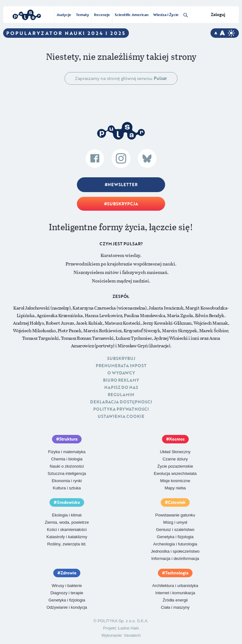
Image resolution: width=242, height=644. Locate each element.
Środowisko (68, 502)
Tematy (83, 14)
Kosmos (177, 439)
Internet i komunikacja (175, 593)
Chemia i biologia (67, 459)
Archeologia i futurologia (175, 544)
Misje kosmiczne (175, 481)
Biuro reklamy (121, 380)
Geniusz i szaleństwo (175, 530)
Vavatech (132, 635)
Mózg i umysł (175, 522)
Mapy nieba (175, 488)
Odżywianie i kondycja (67, 607)
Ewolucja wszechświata (175, 473)
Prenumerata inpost (121, 366)
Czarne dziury (175, 459)
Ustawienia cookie (121, 416)
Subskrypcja (123, 204)
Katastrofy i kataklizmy (67, 537)
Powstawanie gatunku (175, 515)
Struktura (68, 439)
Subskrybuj (121, 358)
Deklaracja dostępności (121, 402)
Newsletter (123, 185)
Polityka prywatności (121, 409)
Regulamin (121, 395)
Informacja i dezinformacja (175, 559)
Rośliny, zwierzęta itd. (67, 544)
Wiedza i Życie (166, 14)
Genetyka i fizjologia (175, 537)
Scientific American (132, 14)
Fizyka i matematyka (67, 452)
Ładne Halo (129, 628)
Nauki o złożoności (67, 466)
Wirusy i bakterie (67, 586)
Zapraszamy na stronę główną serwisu (121, 78)
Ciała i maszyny (175, 607)
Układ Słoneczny (175, 452)
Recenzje (102, 14)
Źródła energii (175, 600)
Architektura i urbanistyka (175, 586)
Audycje (64, 14)
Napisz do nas (121, 387)
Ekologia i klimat (67, 515)
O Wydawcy (121, 373)
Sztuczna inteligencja (67, 473)
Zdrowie (68, 573)
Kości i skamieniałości (67, 530)
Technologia (177, 573)
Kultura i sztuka (67, 488)
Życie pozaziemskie (175, 466)
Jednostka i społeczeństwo (175, 551)
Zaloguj (218, 14)
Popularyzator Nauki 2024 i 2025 (66, 33)
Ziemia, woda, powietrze (67, 522)
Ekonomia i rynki (67, 481)
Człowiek (177, 502)
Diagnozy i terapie (67, 593)
